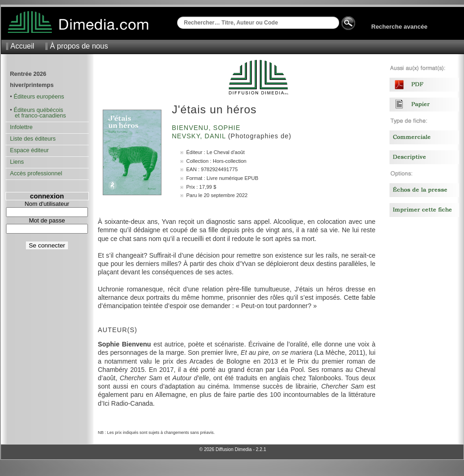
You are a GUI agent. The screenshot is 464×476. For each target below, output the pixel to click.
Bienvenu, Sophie (207, 128)
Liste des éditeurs (33, 139)
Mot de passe (47, 220)
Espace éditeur (30, 150)
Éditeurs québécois (38, 110)
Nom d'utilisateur (47, 204)
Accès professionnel (36, 173)
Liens (17, 162)
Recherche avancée (399, 27)
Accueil (23, 46)
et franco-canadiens (38, 116)
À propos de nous (79, 46)
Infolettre (22, 127)
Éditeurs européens (39, 97)
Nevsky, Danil (200, 136)
